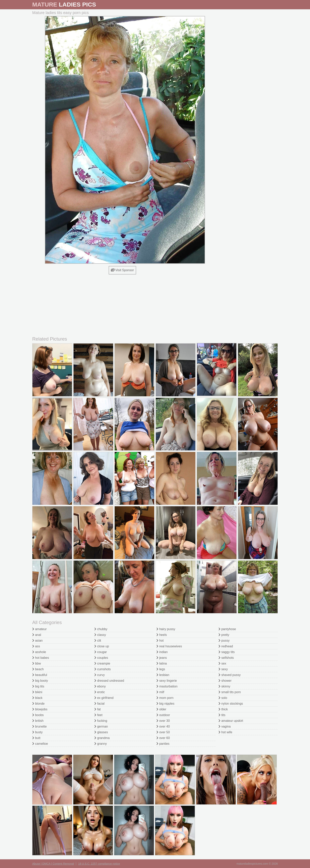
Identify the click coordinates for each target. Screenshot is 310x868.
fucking (101, 721)
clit (98, 641)
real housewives (169, 646)
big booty (40, 681)
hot (160, 641)
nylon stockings (231, 704)
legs (161, 669)
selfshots (226, 658)
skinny (224, 686)
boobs (38, 715)
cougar (101, 652)
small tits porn (230, 692)
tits (222, 715)
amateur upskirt (231, 721)
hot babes (41, 658)
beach (38, 669)
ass (36, 646)
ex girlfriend (104, 698)
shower (225, 681)
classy (100, 635)
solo (223, 698)
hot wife (225, 732)
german (101, 726)
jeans (162, 658)
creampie (102, 663)
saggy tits (227, 652)
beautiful (40, 675)
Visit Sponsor (122, 270)
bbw (37, 663)
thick (223, 709)
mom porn (165, 698)
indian (162, 652)
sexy (223, 669)
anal (37, 635)
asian (37, 641)
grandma (102, 738)
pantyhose (227, 629)
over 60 (163, 738)
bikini (37, 692)
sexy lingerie (167, 681)
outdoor (163, 715)
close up (102, 646)
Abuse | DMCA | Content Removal (53, 864)
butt (36, 738)
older (161, 709)
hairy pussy (166, 629)
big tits (38, 686)
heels (162, 635)
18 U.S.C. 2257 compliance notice (99, 864)
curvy (100, 675)
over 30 (163, 721)
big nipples (165, 704)
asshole (39, 652)
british (38, 721)
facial (99, 704)
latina (162, 663)
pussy (224, 641)
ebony (100, 686)
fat (97, 709)
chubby (101, 629)
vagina (225, 726)
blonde (38, 704)
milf (160, 692)
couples (101, 658)
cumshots (103, 669)
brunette (39, 726)
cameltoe (40, 744)
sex (222, 663)
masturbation (167, 686)
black (37, 698)
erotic (100, 692)
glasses (101, 732)
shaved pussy (230, 675)
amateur (39, 629)
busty (37, 732)
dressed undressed (109, 681)
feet (98, 715)
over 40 (163, 726)
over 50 (163, 732)
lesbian (163, 675)
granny (101, 744)
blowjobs (40, 709)
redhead (226, 646)
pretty (224, 635)
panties (163, 744)
